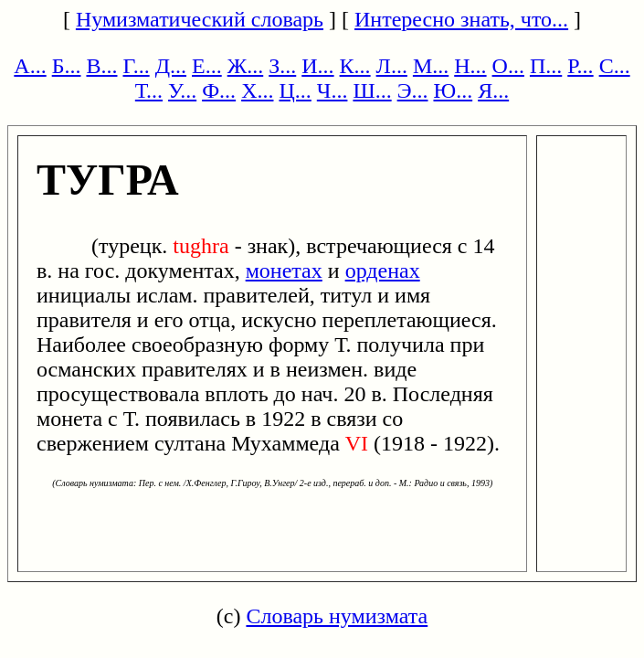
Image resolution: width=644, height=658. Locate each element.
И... (317, 66)
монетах (284, 271)
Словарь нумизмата (337, 616)
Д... (171, 66)
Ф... (219, 90)
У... (182, 90)
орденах (383, 271)
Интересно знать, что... (461, 19)
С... (615, 66)
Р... (580, 66)
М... (431, 66)
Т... (149, 90)
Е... (207, 66)
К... (355, 66)
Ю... (453, 90)
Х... (257, 90)
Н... (470, 66)
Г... (136, 66)
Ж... (246, 66)
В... (101, 66)
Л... (392, 66)
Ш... (372, 90)
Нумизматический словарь (200, 19)
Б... (67, 66)
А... (30, 66)
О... (508, 66)
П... (546, 66)
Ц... (295, 90)
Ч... (333, 90)
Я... (493, 90)
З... (282, 66)
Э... (413, 90)
